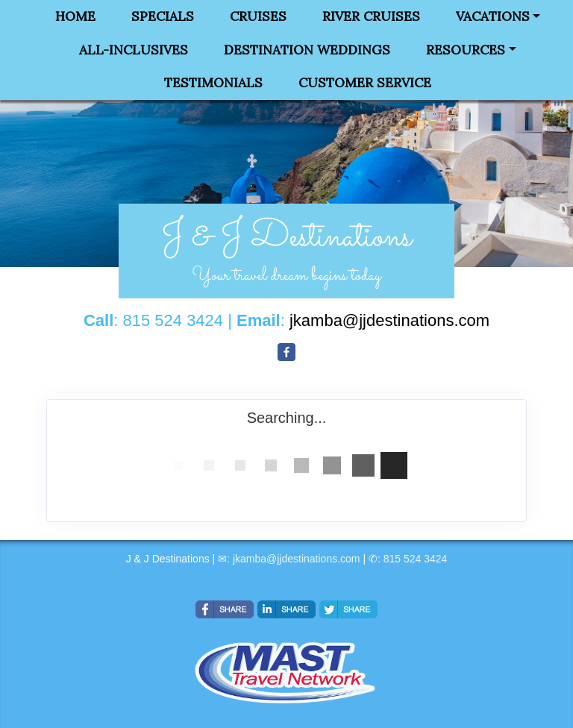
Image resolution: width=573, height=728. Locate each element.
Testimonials (213, 83)
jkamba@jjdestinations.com (297, 559)
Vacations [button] (493, 16)
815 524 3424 (416, 559)
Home (75, 16)
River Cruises (371, 16)
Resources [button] (466, 50)
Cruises (258, 16)
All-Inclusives (134, 50)
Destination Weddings (307, 50)
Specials (163, 16)
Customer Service (365, 83)
